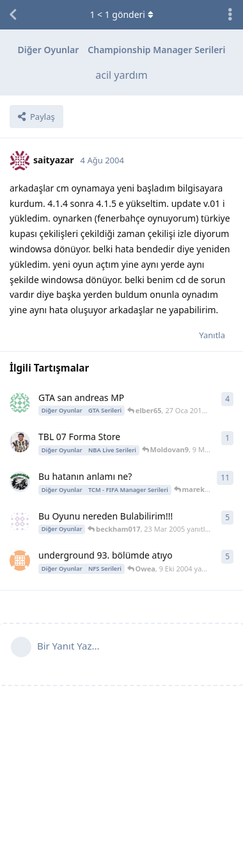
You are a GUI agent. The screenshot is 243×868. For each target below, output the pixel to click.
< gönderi (121, 14)
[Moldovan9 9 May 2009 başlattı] (20, 442)
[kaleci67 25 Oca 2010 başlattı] (20, 403)
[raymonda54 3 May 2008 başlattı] (20, 482)
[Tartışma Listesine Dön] (13, 15)
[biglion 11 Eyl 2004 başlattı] (20, 561)
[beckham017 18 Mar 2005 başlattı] (20, 521)
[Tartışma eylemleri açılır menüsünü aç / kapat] (230, 15)
